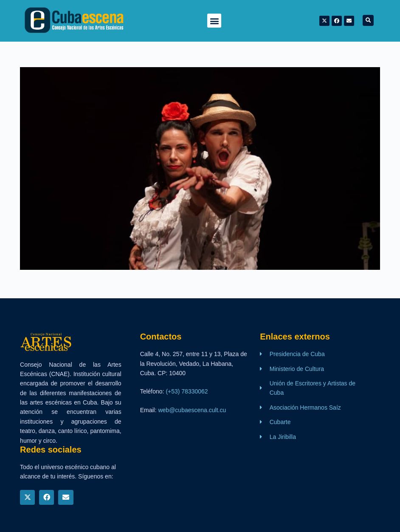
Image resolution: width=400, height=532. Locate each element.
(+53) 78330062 (187, 391)
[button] (214, 21)
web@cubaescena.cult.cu (192, 410)
